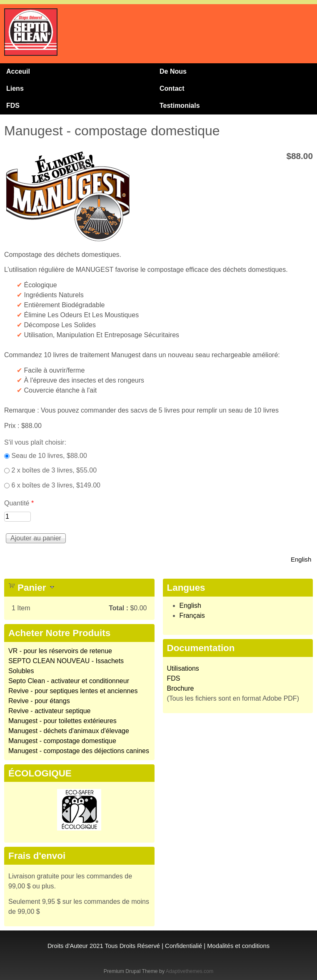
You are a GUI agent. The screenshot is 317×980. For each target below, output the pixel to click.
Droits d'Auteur (68, 946)
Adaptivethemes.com (190, 971)
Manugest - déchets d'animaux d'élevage (69, 731)
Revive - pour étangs (39, 701)
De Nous (173, 71)
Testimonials (180, 106)
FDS (13, 106)
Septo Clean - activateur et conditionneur (69, 681)
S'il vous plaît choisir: (35, 442)
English (301, 559)
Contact (172, 88)
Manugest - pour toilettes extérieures (62, 721)
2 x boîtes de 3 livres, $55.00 (54, 470)
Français (192, 616)
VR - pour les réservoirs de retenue (60, 651)
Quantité (19, 503)
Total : (119, 608)
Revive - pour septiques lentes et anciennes (73, 691)
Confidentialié (183, 946)
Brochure (181, 688)
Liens (15, 88)
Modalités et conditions (238, 946)
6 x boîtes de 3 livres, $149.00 (56, 485)
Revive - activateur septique (49, 711)
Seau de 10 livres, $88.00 (49, 456)
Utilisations (183, 668)
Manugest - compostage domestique (62, 741)
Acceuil (18, 71)
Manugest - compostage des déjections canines (79, 751)
